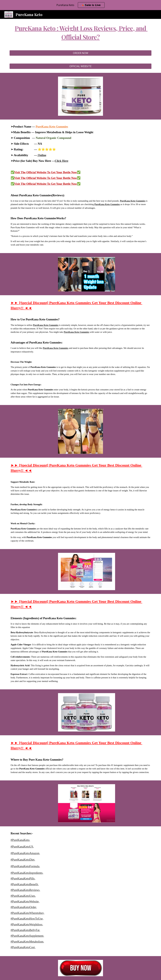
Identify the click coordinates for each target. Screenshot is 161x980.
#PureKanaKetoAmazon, (25, 853)
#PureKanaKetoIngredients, (27, 873)
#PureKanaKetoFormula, (25, 866)
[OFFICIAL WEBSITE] (81, 66)
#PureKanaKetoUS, (22, 847)
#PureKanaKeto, (20, 840)
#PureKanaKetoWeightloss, (27, 924)
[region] (80, 5)
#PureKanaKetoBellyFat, (25, 930)
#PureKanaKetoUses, (23, 896)
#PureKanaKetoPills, (23, 878)
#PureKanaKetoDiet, (23, 860)
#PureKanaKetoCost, (23, 947)
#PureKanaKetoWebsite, (25, 901)
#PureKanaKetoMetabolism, (27, 942)
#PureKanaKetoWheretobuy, (28, 913)
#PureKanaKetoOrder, (24, 907)
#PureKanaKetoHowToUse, (27, 919)
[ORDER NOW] (81, 53)
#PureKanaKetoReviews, (25, 890)
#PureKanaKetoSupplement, (27, 936)
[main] (81, 33)
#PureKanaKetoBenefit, (25, 884)
